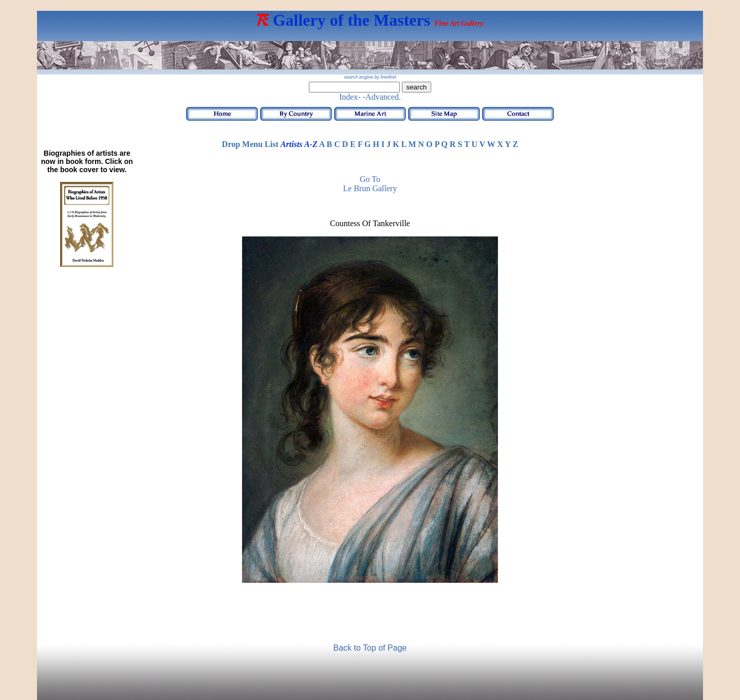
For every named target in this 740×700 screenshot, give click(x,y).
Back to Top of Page (370, 648)
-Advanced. (382, 97)
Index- (350, 97)
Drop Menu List (250, 144)
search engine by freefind (370, 77)
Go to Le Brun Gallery (370, 184)
